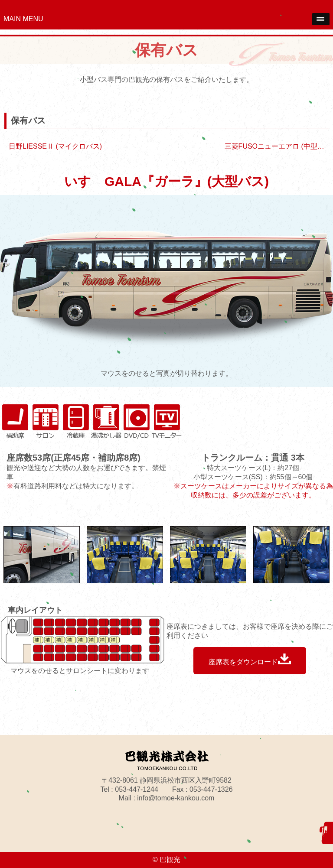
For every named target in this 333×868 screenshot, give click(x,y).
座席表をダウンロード (250, 660)
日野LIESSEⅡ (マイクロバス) (55, 146)
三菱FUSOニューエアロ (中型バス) (279, 146)
